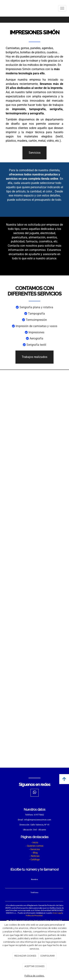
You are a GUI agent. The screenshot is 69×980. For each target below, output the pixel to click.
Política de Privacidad (34, 916)
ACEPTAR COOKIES (34, 966)
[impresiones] (34, 448)
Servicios (35, 849)
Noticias (35, 856)
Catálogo (35, 859)
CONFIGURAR (47, 956)
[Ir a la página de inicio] (2, 8)
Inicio (35, 842)
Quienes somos (35, 846)
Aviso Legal (57, 913)
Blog (35, 853)
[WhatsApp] (35, 793)
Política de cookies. (34, 976)
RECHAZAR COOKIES (25, 956)
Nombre (35, 879)
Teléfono (34, 893)
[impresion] (34, 655)
